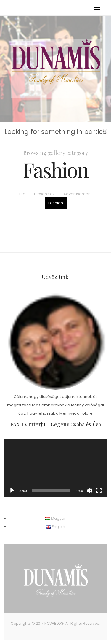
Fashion (56, 203)
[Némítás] (89, 491)
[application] (55, 468)
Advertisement (78, 194)
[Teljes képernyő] (99, 491)
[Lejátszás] (12, 491)
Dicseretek (44, 194)
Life (22, 194)
